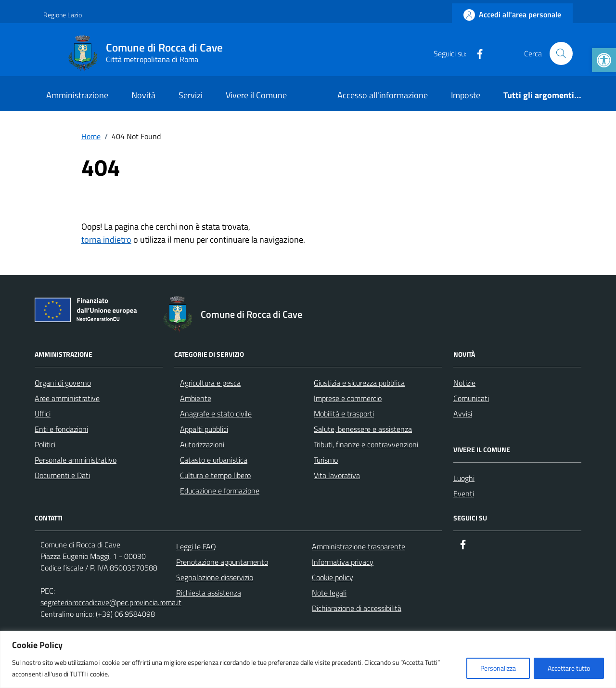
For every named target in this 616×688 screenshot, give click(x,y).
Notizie (464, 383)
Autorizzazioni (202, 444)
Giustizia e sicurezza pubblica (359, 383)
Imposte (466, 95)
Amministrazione (77, 95)
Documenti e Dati (62, 475)
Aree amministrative (67, 398)
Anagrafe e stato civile (216, 414)
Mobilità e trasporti (344, 414)
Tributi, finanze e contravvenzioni (366, 444)
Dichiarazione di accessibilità (357, 608)
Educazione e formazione (220, 491)
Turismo (326, 460)
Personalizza (498, 668)
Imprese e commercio (348, 398)
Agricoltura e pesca (210, 383)
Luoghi (464, 478)
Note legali (329, 593)
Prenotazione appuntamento (222, 562)
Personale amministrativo (76, 460)
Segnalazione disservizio (215, 577)
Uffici (43, 414)
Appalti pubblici (204, 429)
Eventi (464, 493)
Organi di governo (63, 383)
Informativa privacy (343, 562)
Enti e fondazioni (61, 429)
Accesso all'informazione (383, 95)
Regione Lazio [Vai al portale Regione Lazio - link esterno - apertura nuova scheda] (63, 15)
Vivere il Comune (256, 95)
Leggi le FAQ (196, 546)
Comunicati (471, 398)
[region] (308, 659)
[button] (604, 60)
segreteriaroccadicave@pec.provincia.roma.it (111, 602)
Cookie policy (333, 577)
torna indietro (106, 240)
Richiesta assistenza (209, 593)
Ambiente (196, 398)
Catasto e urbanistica (214, 460)
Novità (143, 95)
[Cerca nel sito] (561, 53)
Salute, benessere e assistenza (363, 429)
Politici (45, 444)
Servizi (191, 95)
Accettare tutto (569, 668)
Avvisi (463, 414)
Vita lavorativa (337, 475)
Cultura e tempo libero (215, 475)
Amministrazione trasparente (359, 546)
